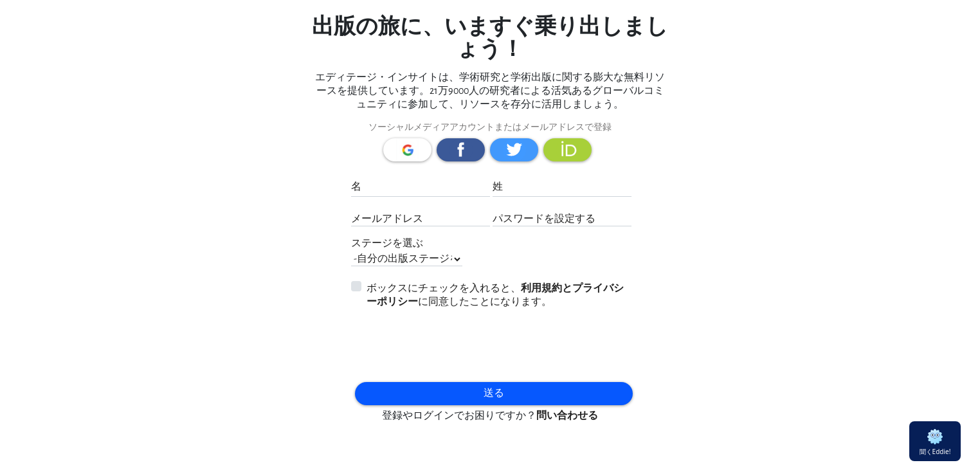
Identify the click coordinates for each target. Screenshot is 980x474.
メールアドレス (387, 219)
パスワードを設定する (544, 219)
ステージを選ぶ (387, 243)
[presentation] (426, 342)
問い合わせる (567, 416)
